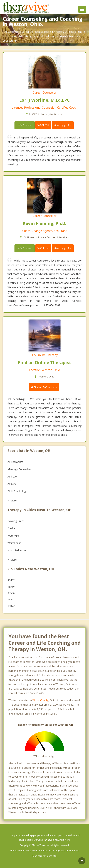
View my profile (63, 125)
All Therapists (15, 462)
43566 (11, 593)
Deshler (12, 528)
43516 (11, 587)
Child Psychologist (18, 491)
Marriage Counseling (19, 469)
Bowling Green (16, 521)
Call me (43, 125)
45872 (11, 606)
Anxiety (12, 484)
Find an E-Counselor (44, 387)
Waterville (13, 536)
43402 (11, 580)
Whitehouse (14, 543)
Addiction (13, 477)
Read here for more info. (44, 856)
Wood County (40, 700)
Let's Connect (25, 125)
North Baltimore (17, 550)
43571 (11, 599)
